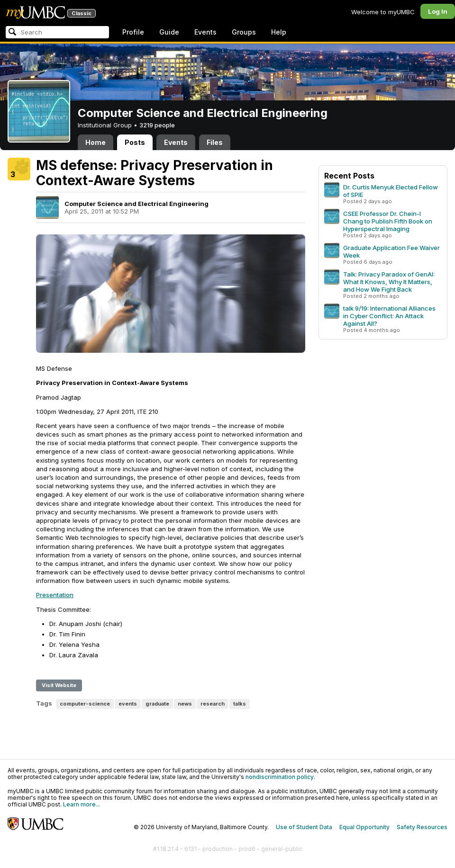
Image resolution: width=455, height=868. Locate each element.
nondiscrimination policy (280, 777)
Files (215, 142)
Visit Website (59, 685)
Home (96, 142)
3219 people (157, 125)
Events (205, 32)
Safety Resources (422, 827)
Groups (244, 32)
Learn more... (82, 804)
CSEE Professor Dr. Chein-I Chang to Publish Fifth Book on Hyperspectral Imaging (388, 221)
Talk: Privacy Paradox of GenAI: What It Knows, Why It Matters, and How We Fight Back (389, 282)
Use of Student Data (304, 827)
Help (279, 32)
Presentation (55, 595)
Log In (438, 11)
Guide (169, 32)
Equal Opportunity (364, 827)
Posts (135, 142)
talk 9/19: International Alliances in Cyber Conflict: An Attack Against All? (389, 316)
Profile (133, 32)
